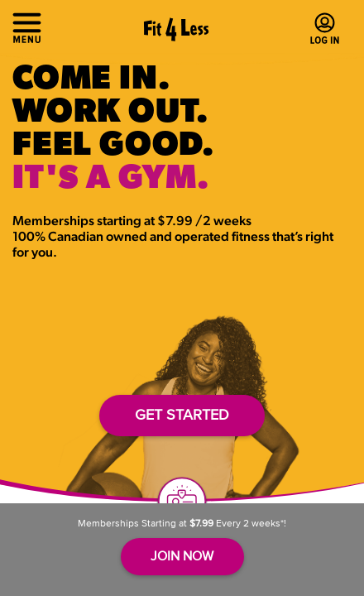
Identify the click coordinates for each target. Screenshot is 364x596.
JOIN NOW (182, 555)
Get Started (182, 415)
